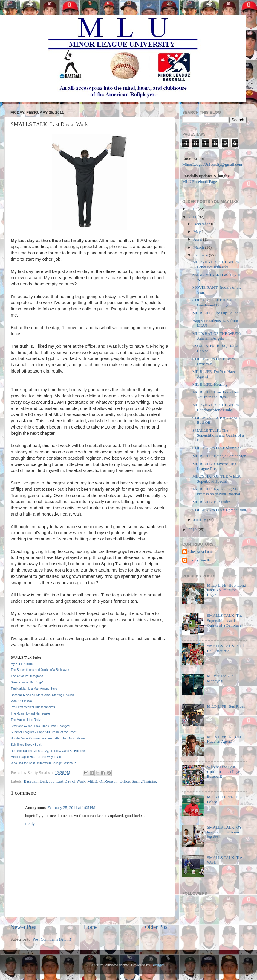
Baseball (31, 781)
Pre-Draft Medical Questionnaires (33, 707)
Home (91, 927)
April (198, 239)
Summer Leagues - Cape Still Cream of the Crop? (44, 732)
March (199, 247)
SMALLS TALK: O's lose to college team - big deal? (224, 832)
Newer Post (24, 927)
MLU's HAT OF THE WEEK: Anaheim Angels (217, 336)
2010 (193, 529)
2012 (193, 209)
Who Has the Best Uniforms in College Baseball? (43, 763)
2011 (193, 217)
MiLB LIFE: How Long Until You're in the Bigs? (217, 395)
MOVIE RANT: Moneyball (220, 678)
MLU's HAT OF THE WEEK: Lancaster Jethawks (217, 264)
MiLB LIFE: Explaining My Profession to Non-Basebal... (218, 491)
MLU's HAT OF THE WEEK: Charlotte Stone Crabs (217, 407)
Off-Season (108, 781)
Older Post (157, 927)
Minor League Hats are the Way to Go (36, 757)
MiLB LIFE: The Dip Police (215, 313)
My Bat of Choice (22, 664)
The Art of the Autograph (27, 676)
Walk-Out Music (21, 701)
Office (125, 781)
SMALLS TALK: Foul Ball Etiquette (225, 648)
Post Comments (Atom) (52, 939)
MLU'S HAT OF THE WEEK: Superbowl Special (217, 479)
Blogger (158, 965)
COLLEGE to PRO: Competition (219, 510)
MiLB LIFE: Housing (210, 384)
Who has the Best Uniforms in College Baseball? (223, 772)
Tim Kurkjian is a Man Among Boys (34, 689)
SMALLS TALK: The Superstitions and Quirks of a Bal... (218, 435)
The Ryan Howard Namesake (30, 714)
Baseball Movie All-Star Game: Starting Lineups (42, 695)
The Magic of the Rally (26, 720)
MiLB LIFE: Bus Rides (211, 502)
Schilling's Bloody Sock (26, 745)
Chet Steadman (201, 552)
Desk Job (47, 781)
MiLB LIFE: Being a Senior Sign (219, 456)
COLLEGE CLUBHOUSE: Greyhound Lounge (215, 302)
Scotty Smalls (199, 560)
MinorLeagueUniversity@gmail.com (212, 164)
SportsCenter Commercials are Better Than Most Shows (48, 738)
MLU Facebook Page (199, 181)
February (201, 255)
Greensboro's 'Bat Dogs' (27, 682)
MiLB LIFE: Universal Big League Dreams (214, 466)
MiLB (92, 781)
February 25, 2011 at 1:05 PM (72, 807)
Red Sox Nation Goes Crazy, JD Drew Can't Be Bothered (49, 751)
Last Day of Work (71, 781)
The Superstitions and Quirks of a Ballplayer (40, 670)
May (198, 231)
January (200, 520)
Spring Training (144, 781)
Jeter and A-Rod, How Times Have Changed (40, 726)
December (202, 224)
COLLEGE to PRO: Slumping (217, 448)
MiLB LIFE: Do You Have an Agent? (224, 739)
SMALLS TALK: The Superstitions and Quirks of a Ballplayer (225, 620)
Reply (30, 824)
